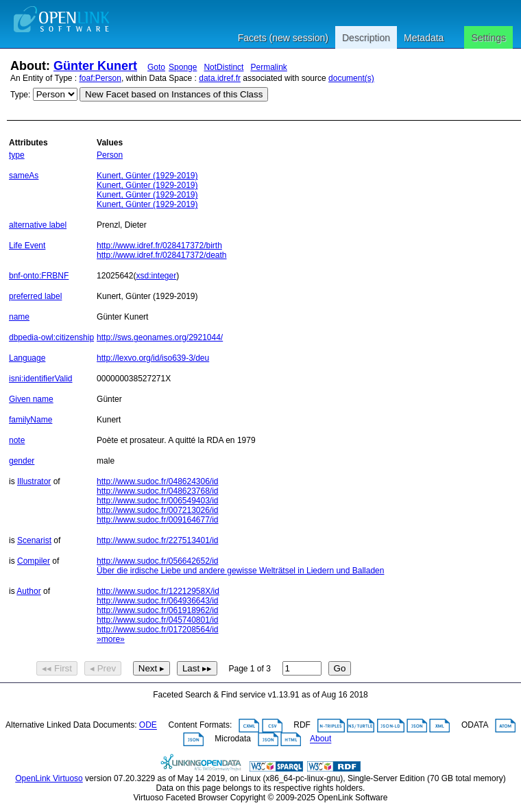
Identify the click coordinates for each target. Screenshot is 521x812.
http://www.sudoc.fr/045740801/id (157, 620)
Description (366, 38)
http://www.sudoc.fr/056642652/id (157, 561)
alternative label (38, 225)
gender (22, 461)
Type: (20, 95)
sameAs (24, 176)
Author (28, 591)
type (17, 155)
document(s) (351, 78)
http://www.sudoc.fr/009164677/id (157, 520)
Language (27, 358)
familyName (31, 420)
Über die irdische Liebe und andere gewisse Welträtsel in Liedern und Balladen (240, 571)
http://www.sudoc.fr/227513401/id (157, 540)
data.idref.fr (220, 78)
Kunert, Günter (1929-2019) (147, 176)
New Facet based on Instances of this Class (174, 94)
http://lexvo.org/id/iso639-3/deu (153, 358)
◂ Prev (103, 668)
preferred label (35, 296)
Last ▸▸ (197, 668)
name (19, 317)
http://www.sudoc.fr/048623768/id (157, 491)
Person (110, 155)
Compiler (34, 561)
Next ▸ (152, 668)
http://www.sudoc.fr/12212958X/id (158, 591)
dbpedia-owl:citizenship (51, 337)
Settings (488, 38)
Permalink (268, 67)
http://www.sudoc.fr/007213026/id (157, 510)
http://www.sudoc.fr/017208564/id (157, 630)
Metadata (424, 38)
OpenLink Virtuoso (49, 778)
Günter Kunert (95, 66)
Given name (31, 399)
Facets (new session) (283, 38)
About (320, 739)
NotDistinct (223, 67)
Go (340, 668)
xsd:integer (156, 276)
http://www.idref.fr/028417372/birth (159, 246)
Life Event (27, 246)
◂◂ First (57, 668)
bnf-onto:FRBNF (39, 276)
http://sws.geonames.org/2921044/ (160, 337)
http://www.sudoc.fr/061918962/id (157, 610)
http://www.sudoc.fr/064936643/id (157, 601)
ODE (148, 726)
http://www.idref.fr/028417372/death (161, 255)
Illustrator (34, 481)
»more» (111, 639)
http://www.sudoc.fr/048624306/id (157, 481)
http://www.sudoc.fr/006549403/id (157, 501)
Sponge (183, 67)
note (17, 440)
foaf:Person (100, 78)
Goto (156, 67)
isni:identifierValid (41, 379)
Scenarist (34, 540)
